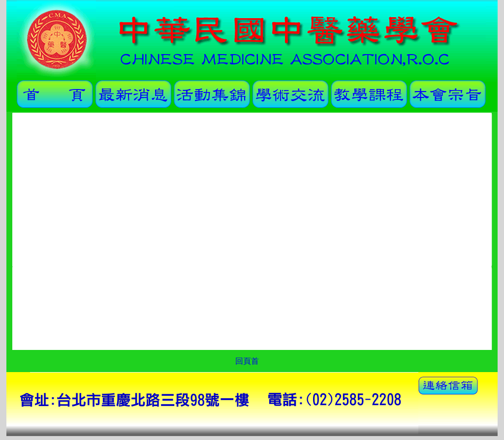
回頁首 (247, 361)
